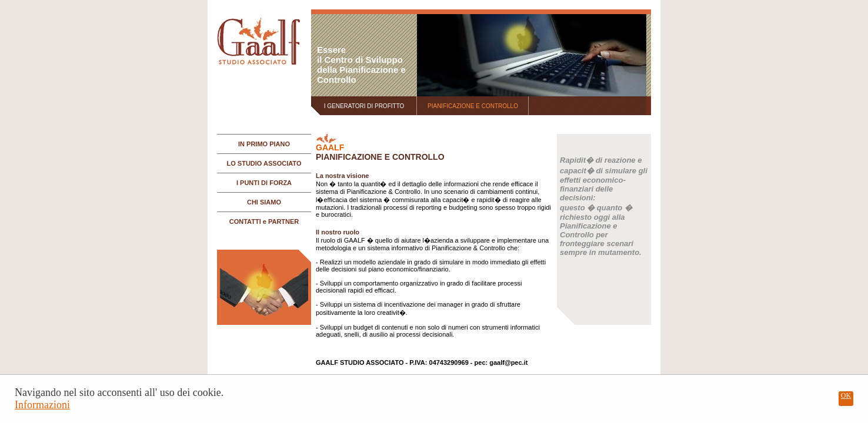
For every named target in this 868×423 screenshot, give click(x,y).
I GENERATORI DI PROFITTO (364, 106)
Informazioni (42, 405)
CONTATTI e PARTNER (264, 221)
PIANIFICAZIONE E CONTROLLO (473, 106)
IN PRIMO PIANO (264, 144)
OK (846, 395)
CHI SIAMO (264, 202)
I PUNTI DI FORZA (264, 183)
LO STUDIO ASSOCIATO (264, 163)
